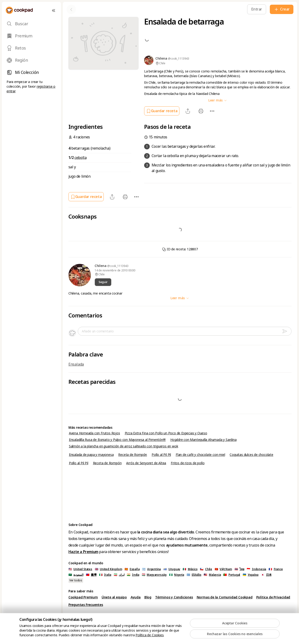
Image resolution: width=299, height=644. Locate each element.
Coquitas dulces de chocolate (251, 455)
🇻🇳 (223, 569)
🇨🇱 (206, 569)
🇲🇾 (212, 575)
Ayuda (136, 597)
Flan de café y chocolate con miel (200, 455)
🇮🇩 (256, 569)
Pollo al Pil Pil (161, 455)
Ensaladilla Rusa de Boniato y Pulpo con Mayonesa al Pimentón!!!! (117, 440)
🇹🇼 (91, 575)
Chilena (101, 266)
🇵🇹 (232, 575)
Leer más (218, 100)
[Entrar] (257, 9)
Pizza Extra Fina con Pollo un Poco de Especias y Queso (166, 433)
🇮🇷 (119, 575)
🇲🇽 (190, 569)
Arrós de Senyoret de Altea (146, 463)
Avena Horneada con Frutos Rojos (94, 433)
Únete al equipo (114, 597)
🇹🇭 (239, 569)
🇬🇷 (194, 575)
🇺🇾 (172, 569)
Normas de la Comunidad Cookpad (225, 597)
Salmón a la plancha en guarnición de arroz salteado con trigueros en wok (124, 446)
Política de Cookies (149, 635)
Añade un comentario (98, 331)
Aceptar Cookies (235, 623)
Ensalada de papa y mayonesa (91, 455)
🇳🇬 (177, 575)
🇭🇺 (154, 575)
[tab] (31, 24)
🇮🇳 (133, 575)
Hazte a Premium (83, 552)
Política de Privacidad (273, 597)
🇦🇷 (151, 569)
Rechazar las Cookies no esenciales (235, 634)
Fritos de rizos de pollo (188, 463)
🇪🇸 (132, 569)
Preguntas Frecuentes (86, 605)
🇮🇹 (105, 575)
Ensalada (76, 364)
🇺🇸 (80, 569)
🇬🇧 (109, 569)
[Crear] (282, 9)
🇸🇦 (76, 575)
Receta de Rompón (133, 455)
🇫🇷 (276, 569)
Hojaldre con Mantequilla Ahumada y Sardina (203, 440)
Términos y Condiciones (174, 597)
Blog (148, 597)
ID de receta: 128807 (180, 249)
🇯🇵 (266, 575)
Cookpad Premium (83, 597)
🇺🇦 (251, 575)
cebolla (80, 158)
